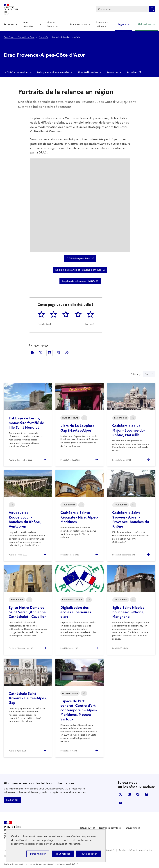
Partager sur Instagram (58, 353)
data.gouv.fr (86, 828)
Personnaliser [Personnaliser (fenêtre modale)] (38, 854)
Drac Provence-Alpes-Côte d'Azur (19, 37)
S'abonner (12, 800)
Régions (122, 24)
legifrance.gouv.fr (109, 828)
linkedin (129, 794)
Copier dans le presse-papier (67, 353)
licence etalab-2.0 (67, 864)
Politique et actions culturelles (53, 72)
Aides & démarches (52, 24)
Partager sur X (41, 353)
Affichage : (143, 374)
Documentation (79, 24)
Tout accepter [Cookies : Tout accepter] (88, 854)
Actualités (9, 24)
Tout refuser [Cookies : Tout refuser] (63, 854)
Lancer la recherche (152, 9)
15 (147, 374)
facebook (138, 794)
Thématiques (145, 24)
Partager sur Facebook (32, 353)
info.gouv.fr (131, 828)
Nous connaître (28, 24)
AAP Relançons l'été (78, 258)
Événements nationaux (102, 24)
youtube (120, 803)
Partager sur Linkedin (50, 353)
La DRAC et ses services (16, 72)
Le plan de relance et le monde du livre (78, 270)
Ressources (112, 72)
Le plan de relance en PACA (78, 281)
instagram (147, 794)
